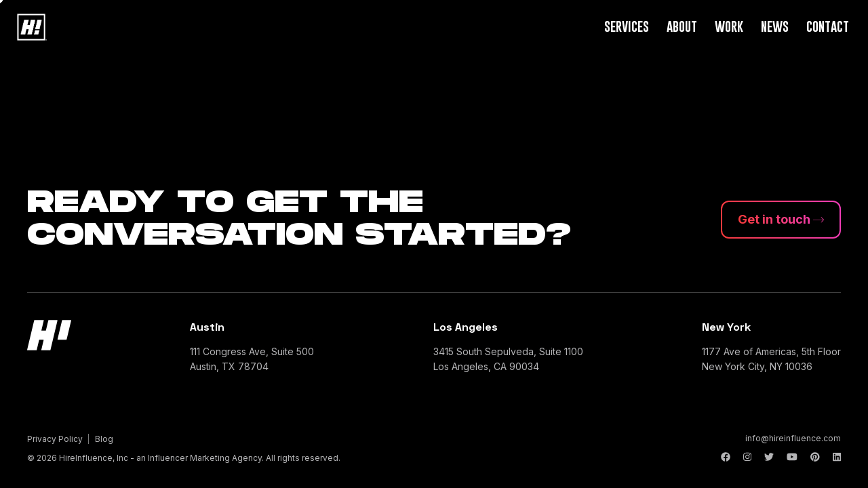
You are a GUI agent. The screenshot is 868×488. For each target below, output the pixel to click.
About (682, 26)
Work (729, 26)
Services (627, 26)
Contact (828, 26)
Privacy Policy (55, 439)
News (775, 26)
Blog (104, 439)
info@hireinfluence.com (793, 438)
